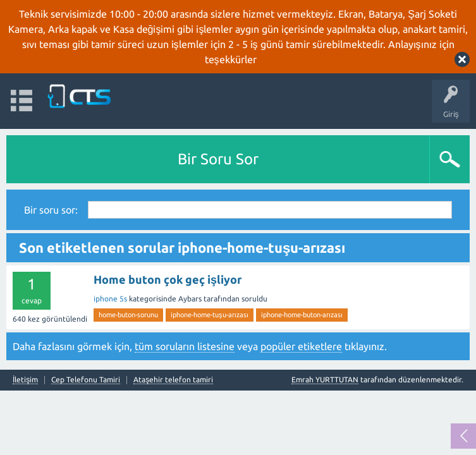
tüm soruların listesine (185, 346)
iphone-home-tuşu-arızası (210, 315)
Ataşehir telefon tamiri (173, 380)
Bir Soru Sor (218, 159)
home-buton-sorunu (128, 315)
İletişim (25, 380)
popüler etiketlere (301, 346)
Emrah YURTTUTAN (325, 379)
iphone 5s (110, 299)
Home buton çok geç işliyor (168, 279)
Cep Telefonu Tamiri (86, 380)
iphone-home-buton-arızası (302, 315)
